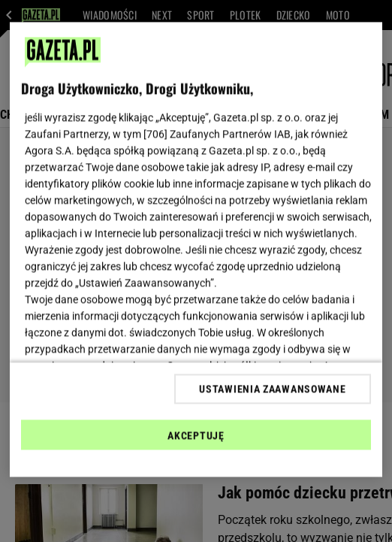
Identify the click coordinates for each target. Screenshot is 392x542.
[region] (196, 250)
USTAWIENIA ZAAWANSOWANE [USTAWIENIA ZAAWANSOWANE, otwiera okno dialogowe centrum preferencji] (272, 389)
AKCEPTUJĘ (196, 435)
